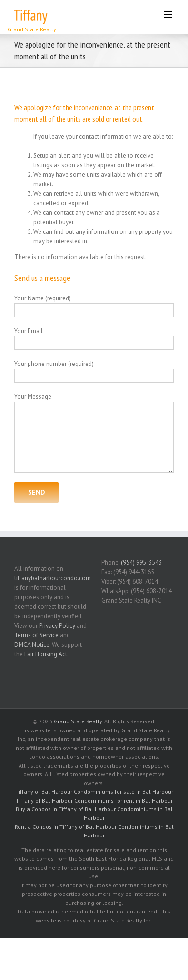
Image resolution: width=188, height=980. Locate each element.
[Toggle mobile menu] (169, 14)
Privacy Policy (57, 626)
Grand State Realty (78, 721)
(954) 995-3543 (141, 562)
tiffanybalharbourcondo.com (53, 578)
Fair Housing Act (46, 654)
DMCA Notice (32, 645)
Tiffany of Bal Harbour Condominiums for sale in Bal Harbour (94, 792)
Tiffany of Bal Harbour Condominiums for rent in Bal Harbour (94, 801)
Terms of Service (36, 635)
